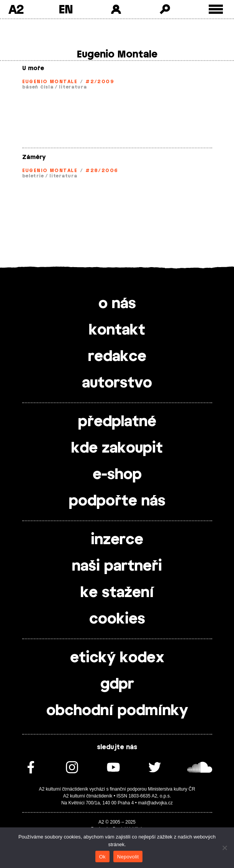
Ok (102, 857)
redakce (117, 357)
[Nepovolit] (224, 848)
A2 (16, 9)
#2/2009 (100, 82)
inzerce (117, 540)
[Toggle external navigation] (216, 9)
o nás (117, 304)
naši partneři (117, 566)
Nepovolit (128, 857)
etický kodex (117, 658)
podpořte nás (117, 501)
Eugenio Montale (50, 82)
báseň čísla (38, 87)
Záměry (34, 157)
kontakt (117, 330)
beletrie (33, 176)
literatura (73, 87)
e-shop (117, 475)
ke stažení (117, 593)
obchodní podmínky (117, 711)
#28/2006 (102, 171)
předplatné (117, 422)
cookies (117, 619)
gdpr (117, 684)
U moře (33, 68)
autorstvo (117, 383)
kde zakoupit (117, 448)
